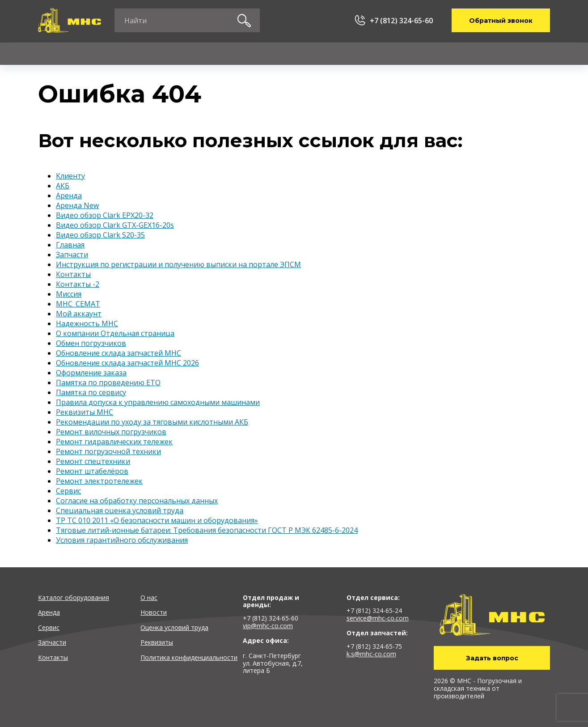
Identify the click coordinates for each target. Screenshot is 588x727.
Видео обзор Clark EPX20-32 (105, 215)
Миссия (69, 294)
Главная (70, 245)
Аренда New (77, 205)
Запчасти (262, 54)
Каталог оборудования (74, 597)
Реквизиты (157, 642)
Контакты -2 (78, 284)
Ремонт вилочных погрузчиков (111, 432)
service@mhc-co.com (378, 618)
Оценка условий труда (174, 627)
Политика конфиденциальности (189, 657)
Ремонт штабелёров (92, 471)
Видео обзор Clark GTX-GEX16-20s (115, 225)
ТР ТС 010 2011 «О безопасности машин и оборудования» (157, 520)
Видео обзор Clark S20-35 (100, 235)
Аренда (123, 54)
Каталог (53, 54)
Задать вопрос (492, 658)
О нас (149, 597)
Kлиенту (337, 54)
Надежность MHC (87, 323)
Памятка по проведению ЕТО (108, 383)
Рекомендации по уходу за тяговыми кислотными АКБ (152, 422)
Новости (154, 612)
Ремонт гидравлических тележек (114, 442)
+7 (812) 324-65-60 (401, 21)
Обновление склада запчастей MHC (118, 353)
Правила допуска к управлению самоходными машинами (158, 402)
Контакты (498, 54)
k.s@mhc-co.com (371, 654)
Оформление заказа (91, 373)
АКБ (63, 186)
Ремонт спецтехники (93, 461)
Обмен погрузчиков (91, 343)
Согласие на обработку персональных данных (137, 501)
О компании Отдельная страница (115, 333)
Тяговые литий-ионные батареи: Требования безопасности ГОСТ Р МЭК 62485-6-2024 (207, 530)
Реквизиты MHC (85, 412)
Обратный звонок (501, 21)
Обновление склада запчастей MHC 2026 (127, 363)
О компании (416, 54)
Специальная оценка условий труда (120, 510)
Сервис (191, 54)
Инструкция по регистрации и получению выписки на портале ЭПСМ (178, 264)
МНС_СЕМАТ (78, 304)
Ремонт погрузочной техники (108, 451)
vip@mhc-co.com (268, 626)
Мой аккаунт (79, 314)
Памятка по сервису (91, 392)
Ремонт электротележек (99, 481)
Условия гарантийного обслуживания (122, 540)
